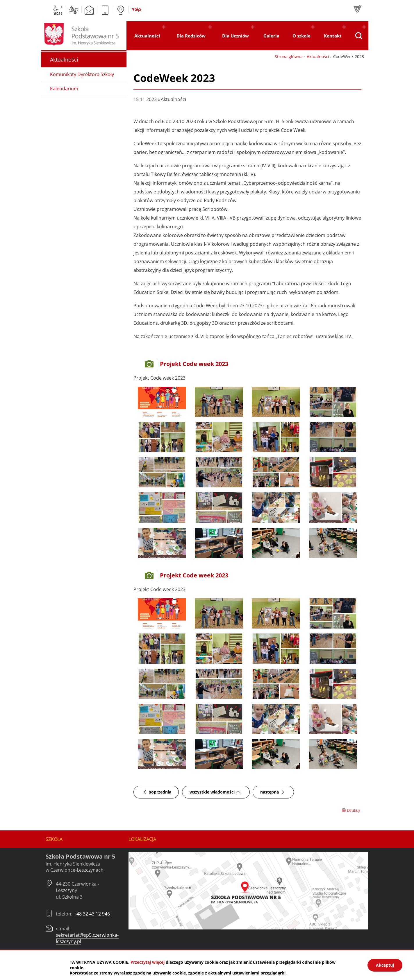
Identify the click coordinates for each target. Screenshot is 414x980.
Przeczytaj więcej (148, 962)
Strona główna (289, 56)
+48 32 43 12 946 (92, 914)
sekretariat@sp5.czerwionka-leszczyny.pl (87, 938)
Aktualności (318, 56)
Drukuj (351, 810)
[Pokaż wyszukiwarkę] (358, 36)
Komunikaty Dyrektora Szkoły (82, 74)
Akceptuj (385, 965)
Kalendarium (64, 89)
